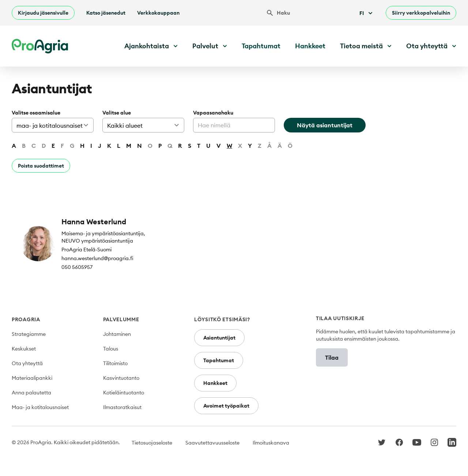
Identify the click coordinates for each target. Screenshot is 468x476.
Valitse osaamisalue (36, 113)
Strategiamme (29, 334)
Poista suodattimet (41, 166)
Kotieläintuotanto (124, 393)
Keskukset (24, 349)
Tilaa (332, 357)
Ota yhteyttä (27, 363)
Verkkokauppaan (158, 13)
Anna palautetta (31, 393)
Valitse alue (117, 113)
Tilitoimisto (115, 363)
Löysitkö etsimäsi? (222, 319)
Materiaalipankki (32, 378)
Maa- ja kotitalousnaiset (40, 407)
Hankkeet (310, 46)
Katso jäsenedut (106, 13)
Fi (367, 13)
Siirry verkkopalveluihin (421, 13)
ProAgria (26, 319)
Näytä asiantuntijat (325, 125)
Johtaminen (117, 334)
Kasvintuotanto (121, 378)
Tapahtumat (261, 46)
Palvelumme (121, 319)
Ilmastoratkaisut (122, 407)
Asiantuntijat (219, 338)
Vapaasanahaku (213, 113)
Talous (111, 349)
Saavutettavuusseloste (212, 443)
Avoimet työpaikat (226, 406)
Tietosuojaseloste (152, 443)
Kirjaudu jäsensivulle (43, 13)
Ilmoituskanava (271, 443)
